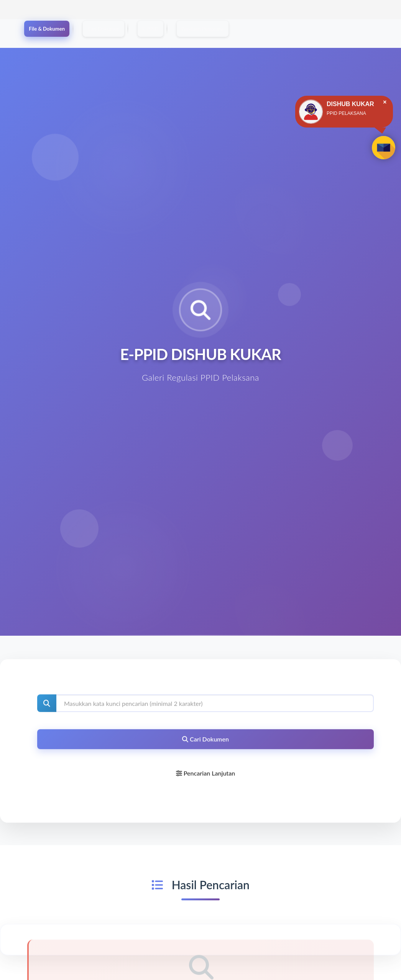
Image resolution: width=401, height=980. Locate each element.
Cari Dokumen (129, 29)
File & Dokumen (55, 29)
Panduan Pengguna (257, 29)
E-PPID (190, 29)
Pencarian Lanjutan (206, 777)
